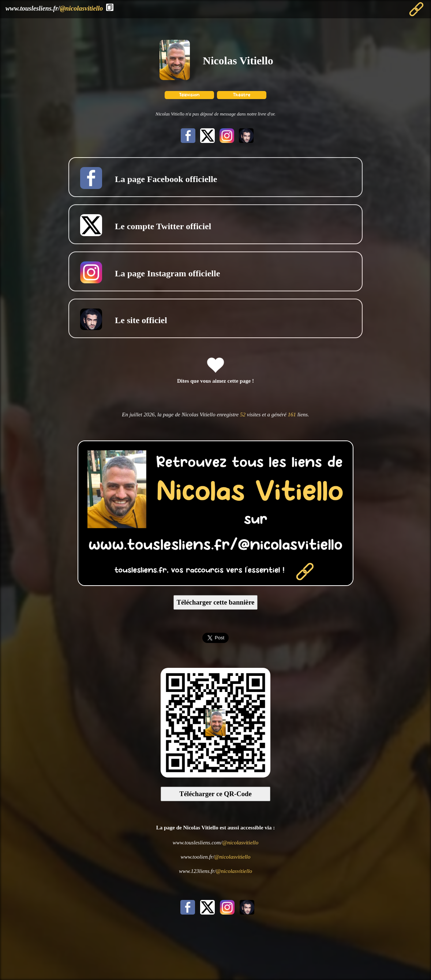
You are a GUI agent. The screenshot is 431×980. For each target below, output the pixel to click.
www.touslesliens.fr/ (54, 8)
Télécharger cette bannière (216, 602)
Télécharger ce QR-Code (215, 794)
